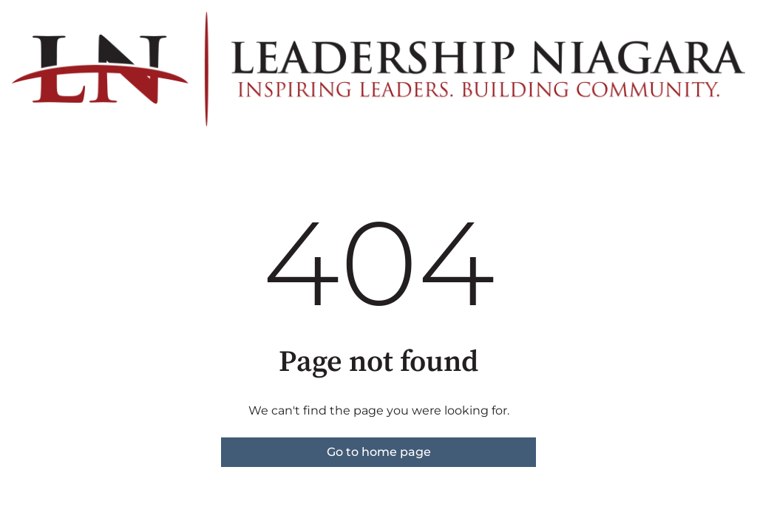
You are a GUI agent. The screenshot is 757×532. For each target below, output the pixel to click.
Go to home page (379, 452)
